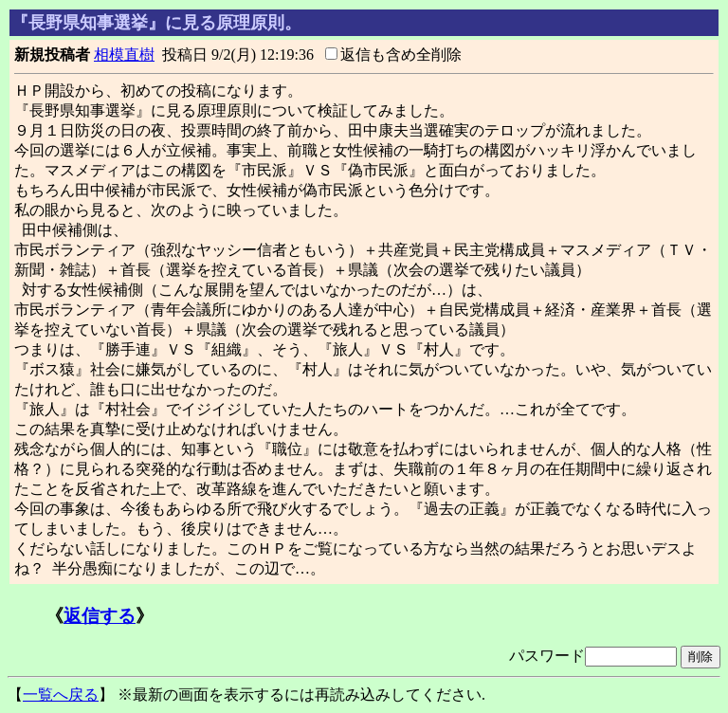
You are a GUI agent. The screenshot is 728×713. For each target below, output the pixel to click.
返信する (100, 616)
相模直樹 (124, 55)
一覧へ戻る (61, 695)
